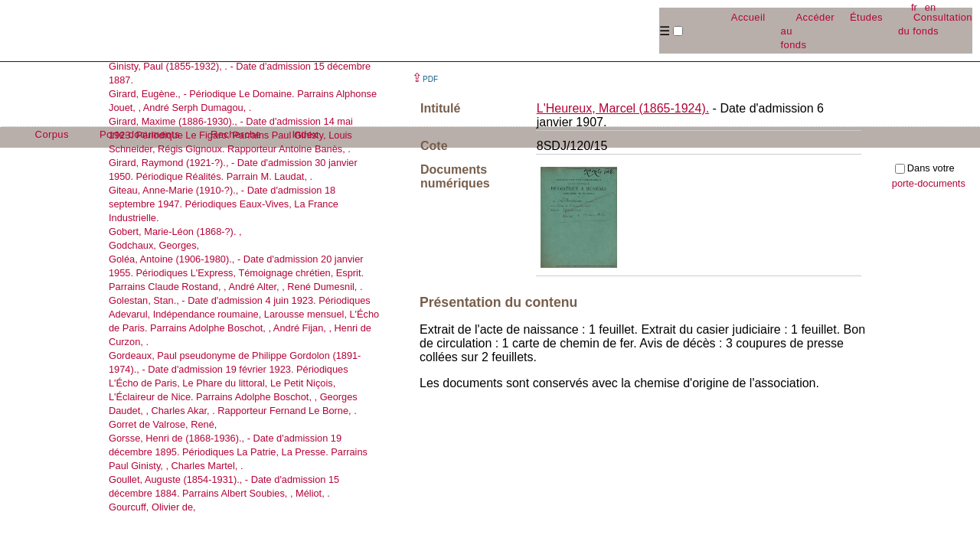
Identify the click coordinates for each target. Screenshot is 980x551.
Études (866, 17)
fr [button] (914, 7)
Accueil (748, 17)
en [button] (930, 7)
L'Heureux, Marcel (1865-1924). (623, 108)
